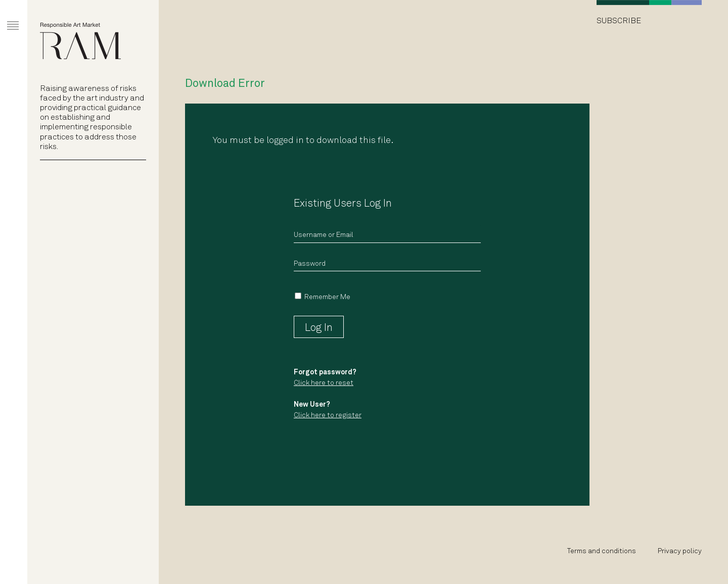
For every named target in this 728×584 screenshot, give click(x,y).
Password (310, 264)
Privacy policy (680, 551)
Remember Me (327, 297)
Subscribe (619, 21)
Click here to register (328, 416)
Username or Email (324, 235)
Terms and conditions (602, 551)
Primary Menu (5, 16)
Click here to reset (324, 383)
